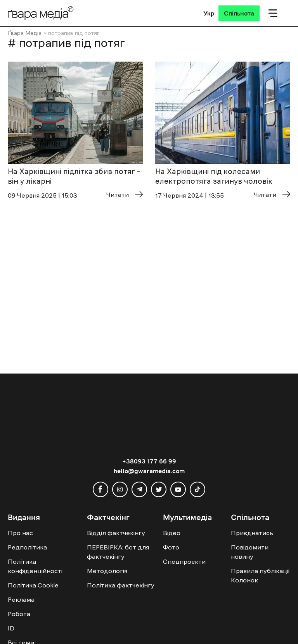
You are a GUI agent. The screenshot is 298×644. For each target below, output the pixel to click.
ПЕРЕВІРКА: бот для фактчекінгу (118, 552)
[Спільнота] (239, 13)
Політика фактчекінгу (121, 585)
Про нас (20, 533)
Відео (172, 533)
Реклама (21, 599)
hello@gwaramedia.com (149, 471)
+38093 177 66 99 (149, 461)
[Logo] (41, 13)
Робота (19, 614)
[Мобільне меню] (273, 13)
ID (11, 628)
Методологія (107, 571)
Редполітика (27, 547)
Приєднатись (252, 533)
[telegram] (139, 489)
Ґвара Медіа (25, 33)
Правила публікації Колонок (260, 575)
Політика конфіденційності (35, 566)
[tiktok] (198, 489)
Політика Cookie (33, 585)
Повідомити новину (250, 552)
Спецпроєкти (184, 561)
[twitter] (159, 489)
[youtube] (178, 489)
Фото (171, 547)
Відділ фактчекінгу (116, 533)
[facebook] (100, 489)
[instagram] (120, 489)
